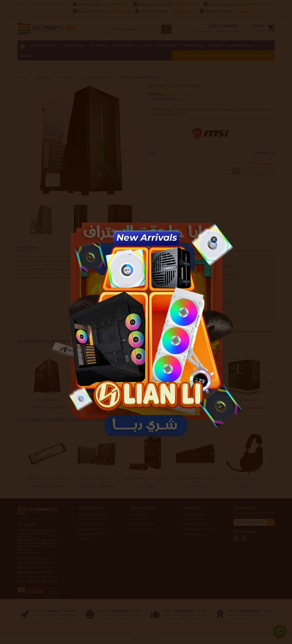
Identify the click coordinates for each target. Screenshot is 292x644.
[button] (214, 240)
